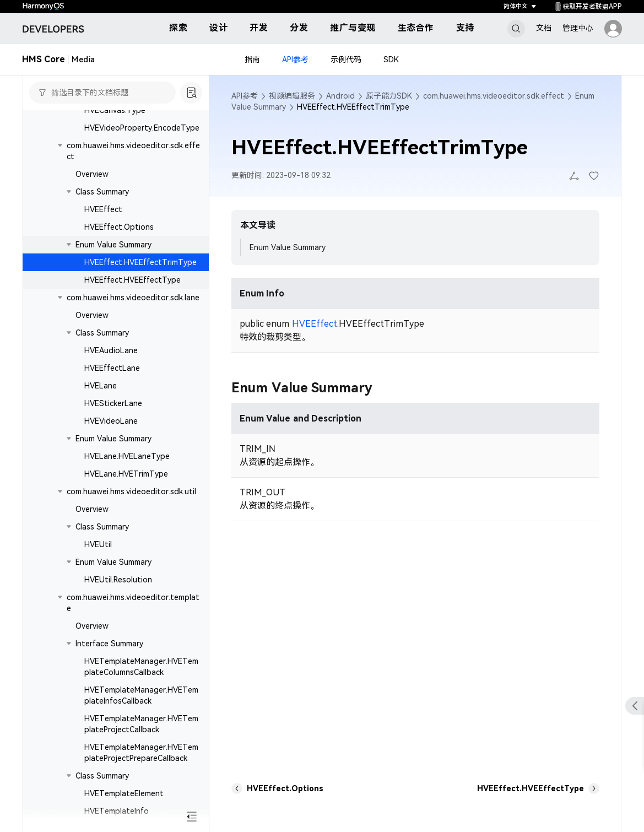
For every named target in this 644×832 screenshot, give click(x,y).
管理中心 (578, 28)
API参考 (295, 60)
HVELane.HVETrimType (126, 474)
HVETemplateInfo (117, 811)
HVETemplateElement (124, 793)
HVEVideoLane (111, 421)
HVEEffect (103, 209)
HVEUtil (98, 544)
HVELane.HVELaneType (127, 456)
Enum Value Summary (288, 247)
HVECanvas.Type (115, 110)
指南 (252, 60)
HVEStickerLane (113, 403)
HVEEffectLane (112, 368)
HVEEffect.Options (119, 227)
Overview (92, 174)
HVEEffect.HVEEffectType (132, 280)
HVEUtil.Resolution (118, 580)
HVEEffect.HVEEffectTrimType (140, 262)
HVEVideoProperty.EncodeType (142, 128)
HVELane (101, 386)
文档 (544, 28)
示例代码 (346, 60)
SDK (391, 60)
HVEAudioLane (111, 350)
